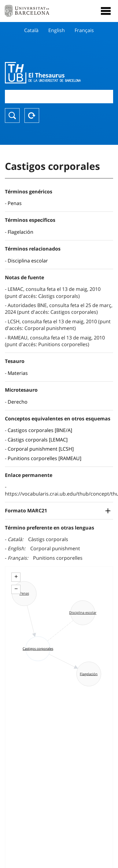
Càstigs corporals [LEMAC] (38, 440)
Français (84, 30)
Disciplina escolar (28, 261)
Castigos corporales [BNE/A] (40, 430)
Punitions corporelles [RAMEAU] (44, 458)
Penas (15, 203)
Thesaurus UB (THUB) (43, 73)
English (57, 30)
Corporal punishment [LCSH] (41, 449)
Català (31, 30)
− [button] (16, 589)
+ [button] (16, 577)
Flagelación (20, 232)
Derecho (18, 402)
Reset (32, 115)
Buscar (12, 115)
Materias (18, 373)
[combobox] (59, 96)
